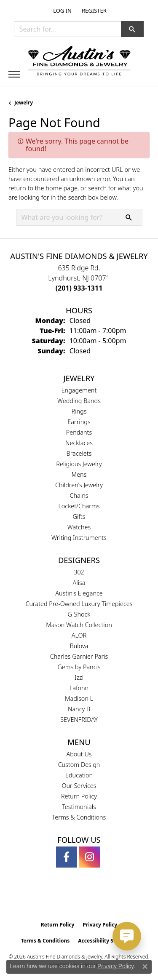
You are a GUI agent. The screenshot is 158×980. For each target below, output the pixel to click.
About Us (79, 754)
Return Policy (79, 796)
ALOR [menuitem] (79, 635)
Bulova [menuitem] (79, 646)
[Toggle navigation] (14, 74)
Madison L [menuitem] (79, 698)
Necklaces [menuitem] (79, 443)
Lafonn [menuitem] (79, 688)
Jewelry (24, 103)
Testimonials (79, 807)
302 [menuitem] (79, 572)
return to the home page (43, 188)
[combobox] (68, 29)
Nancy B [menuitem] (79, 709)
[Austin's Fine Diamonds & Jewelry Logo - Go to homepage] (79, 61)
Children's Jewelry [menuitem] (79, 485)
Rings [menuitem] (79, 411)
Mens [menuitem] (79, 474)
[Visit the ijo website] (93, 899)
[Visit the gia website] (65, 899)
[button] (62, 11)
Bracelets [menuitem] (79, 453)
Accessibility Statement (107, 941)
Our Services (79, 786)
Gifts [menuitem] (79, 517)
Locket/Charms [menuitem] (79, 506)
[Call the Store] (79, 288)
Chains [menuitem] (79, 495)
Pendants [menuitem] (79, 432)
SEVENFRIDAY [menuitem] (79, 720)
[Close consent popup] (145, 967)
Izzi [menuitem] (79, 677)
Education (79, 775)
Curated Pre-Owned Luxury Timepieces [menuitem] (79, 604)
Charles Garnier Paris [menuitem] (79, 656)
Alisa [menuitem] (79, 583)
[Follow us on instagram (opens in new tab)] (90, 857)
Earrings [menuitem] (79, 422)
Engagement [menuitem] (79, 390)
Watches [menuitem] (79, 527)
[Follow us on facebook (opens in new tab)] (67, 857)
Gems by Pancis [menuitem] (79, 667)
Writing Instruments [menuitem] (79, 538)
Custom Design (79, 765)
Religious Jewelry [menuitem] (79, 464)
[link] (93, 11)
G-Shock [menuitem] (79, 614)
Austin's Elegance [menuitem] (79, 593)
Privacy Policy (100, 925)
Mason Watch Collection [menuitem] (79, 625)
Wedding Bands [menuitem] (79, 401)
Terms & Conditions (79, 817)
